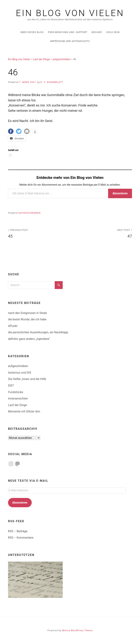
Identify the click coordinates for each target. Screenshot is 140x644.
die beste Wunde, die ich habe (27, 319)
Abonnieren (120, 193)
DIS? (11, 386)
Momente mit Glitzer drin (24, 411)
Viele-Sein (113, 32)
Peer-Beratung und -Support (68, 32)
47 (103, 233)
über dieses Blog (32, 32)
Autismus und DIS (20, 373)
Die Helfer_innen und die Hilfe (27, 379)
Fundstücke (15, 392)
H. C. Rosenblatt (52, 82)
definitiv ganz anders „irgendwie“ (29, 339)
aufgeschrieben (30, 213)
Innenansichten (18, 398)
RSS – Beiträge (18, 531)
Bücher (97, 32)
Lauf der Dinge (17, 405)
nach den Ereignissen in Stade (27, 313)
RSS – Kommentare (21, 538)
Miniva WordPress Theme (77, 630)
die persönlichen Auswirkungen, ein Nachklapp (38, 332)
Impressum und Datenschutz (70, 41)
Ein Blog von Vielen (70, 13)
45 (37, 233)
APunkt (13, 326)
